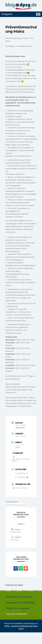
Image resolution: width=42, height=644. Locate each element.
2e (26, 73)
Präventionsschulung (16, 505)
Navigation (21, 14)
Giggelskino (21, 524)
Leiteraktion (22, 473)
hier (16, 384)
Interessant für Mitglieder (20, 603)
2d (20, 73)
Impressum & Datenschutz (17, 614)
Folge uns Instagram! (18, 608)
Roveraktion (22, 477)
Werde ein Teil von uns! (19, 597)
